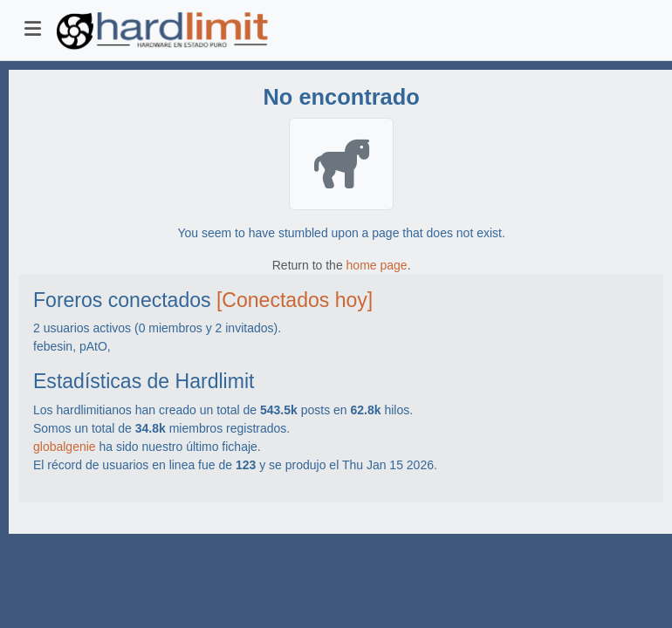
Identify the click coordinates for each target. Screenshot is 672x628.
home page (377, 265)
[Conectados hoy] (295, 300)
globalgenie (65, 447)
